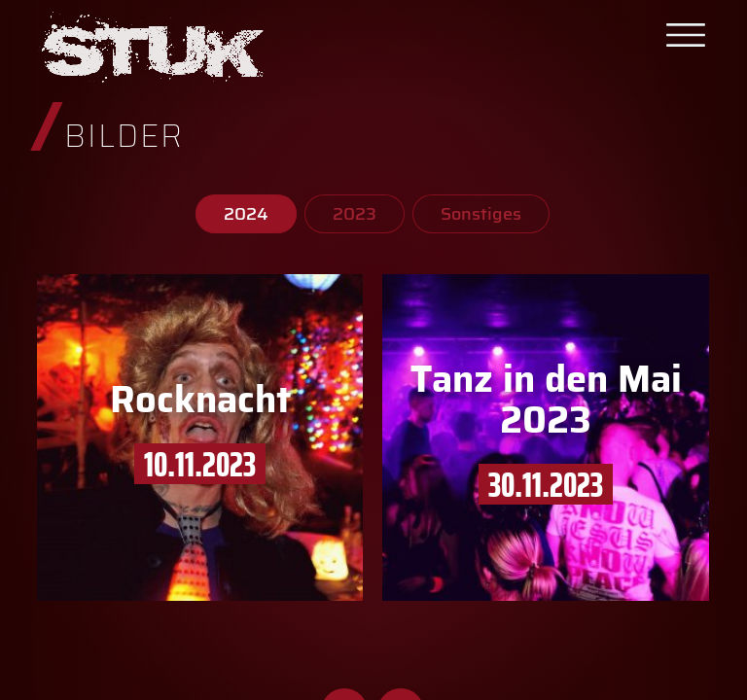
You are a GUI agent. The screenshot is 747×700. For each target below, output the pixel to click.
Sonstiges (481, 214)
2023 (355, 214)
